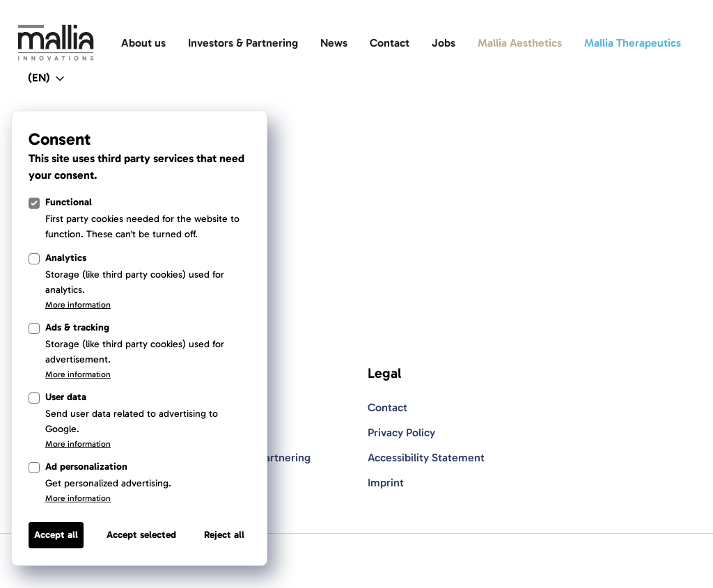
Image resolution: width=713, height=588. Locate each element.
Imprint (386, 483)
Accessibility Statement (426, 458)
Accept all (56, 535)
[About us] (143, 43)
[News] (334, 43)
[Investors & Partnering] (243, 43)
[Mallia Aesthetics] (520, 43)
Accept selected (141, 535)
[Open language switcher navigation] (47, 79)
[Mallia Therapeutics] (633, 43)
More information (78, 305)
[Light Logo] (56, 43)
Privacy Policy (401, 432)
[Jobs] (444, 43)
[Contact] (390, 43)
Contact (387, 407)
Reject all (224, 535)
